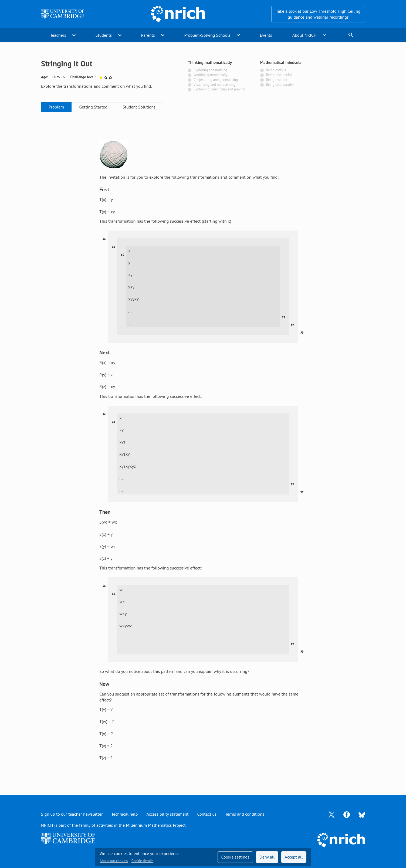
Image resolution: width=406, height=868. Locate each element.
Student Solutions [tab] (139, 107)
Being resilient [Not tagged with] (277, 80)
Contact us (207, 814)
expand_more (74, 35)
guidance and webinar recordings (318, 17)
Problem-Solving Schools (207, 35)
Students (104, 35)
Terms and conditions (245, 814)
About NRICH (304, 35)
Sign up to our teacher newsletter (72, 814)
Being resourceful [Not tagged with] (279, 75)
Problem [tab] (56, 107)
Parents (148, 35)
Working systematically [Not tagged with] (211, 75)
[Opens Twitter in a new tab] (331, 814)
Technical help (124, 814)
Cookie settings (235, 857)
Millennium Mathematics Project (156, 825)
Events (266, 35)
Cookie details (142, 861)
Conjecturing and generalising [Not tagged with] (216, 80)
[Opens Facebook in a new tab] (347, 814)
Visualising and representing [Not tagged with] (214, 85)
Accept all (294, 857)
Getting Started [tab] (93, 107)
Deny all (267, 857)
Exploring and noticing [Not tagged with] (210, 70)
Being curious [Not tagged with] (276, 70)
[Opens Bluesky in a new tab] (362, 814)
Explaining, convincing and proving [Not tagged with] (219, 89)
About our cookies (114, 861)
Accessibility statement (167, 814)
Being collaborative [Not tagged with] (280, 85)
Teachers (58, 35)
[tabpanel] (203, 448)
